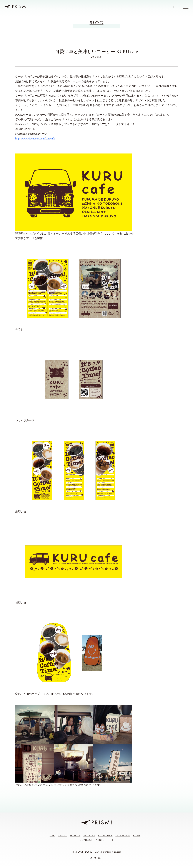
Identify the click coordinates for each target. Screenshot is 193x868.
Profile (75, 836)
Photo (100, 840)
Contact (86, 840)
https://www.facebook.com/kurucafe (35, 139)
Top (52, 836)
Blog (137, 836)
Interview (123, 836)
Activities (105, 836)
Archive (89, 836)
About (62, 836)
